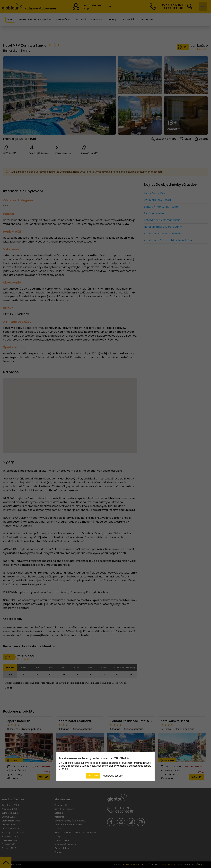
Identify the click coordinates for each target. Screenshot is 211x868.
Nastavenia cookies (113, 776)
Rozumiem (93, 776)
